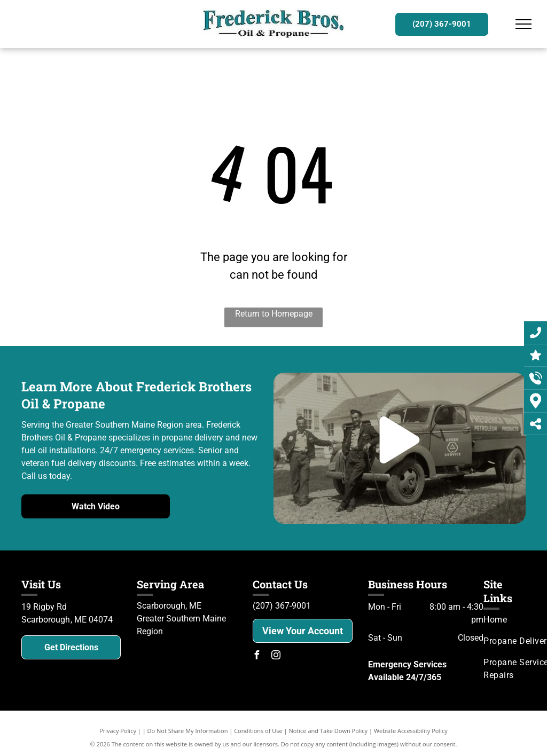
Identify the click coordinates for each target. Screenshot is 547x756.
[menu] (523, 24)
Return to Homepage (274, 314)
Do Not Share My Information (188, 731)
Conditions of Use (258, 731)
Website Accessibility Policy (411, 731)
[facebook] (257, 656)
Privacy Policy (118, 731)
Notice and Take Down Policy (329, 731)
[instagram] (276, 656)
